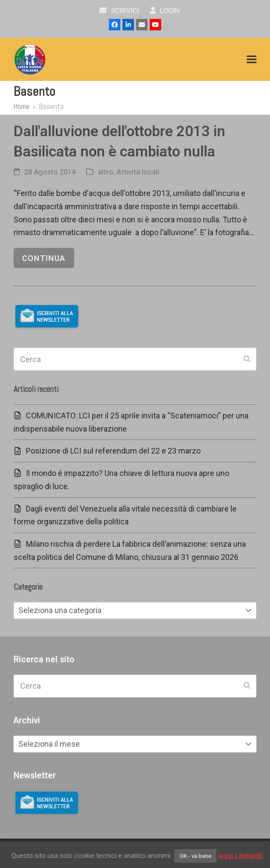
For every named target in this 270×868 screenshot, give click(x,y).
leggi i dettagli (240, 856)
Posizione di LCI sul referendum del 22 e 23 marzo (113, 451)
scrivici (119, 11)
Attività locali (138, 172)
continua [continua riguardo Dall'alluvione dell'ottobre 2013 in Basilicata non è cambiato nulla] (44, 258)
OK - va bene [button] (195, 856)
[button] (252, 60)
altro (106, 172)
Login (165, 11)
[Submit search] (247, 359)
